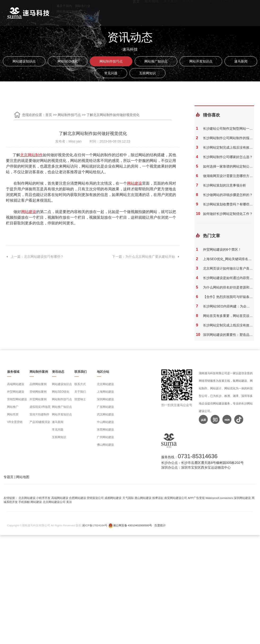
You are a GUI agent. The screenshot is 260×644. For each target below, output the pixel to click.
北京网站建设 (105, 384)
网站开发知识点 (201, 61)
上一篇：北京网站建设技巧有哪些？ (35, 257)
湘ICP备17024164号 (95, 525)
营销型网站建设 (17, 399)
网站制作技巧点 (111, 61)
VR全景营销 (15, 422)
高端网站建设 (16, 384)
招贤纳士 (80, 399)
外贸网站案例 (38, 399)
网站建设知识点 (24, 61)
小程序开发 (43, 498)
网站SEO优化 (68, 61)
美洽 (69, 502)
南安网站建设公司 (176, 498)
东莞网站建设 (105, 430)
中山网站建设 (105, 422)
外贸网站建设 (16, 392)
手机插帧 (24, 502)
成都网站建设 (113, 498)
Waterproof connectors (220, 498)
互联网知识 (147, 73)
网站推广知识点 (156, 61)
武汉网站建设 (105, 414)
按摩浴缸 (158, 498)
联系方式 (80, 384)
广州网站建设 (105, 437)
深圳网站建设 (105, 399)
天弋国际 (128, 498)
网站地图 (23, 477)
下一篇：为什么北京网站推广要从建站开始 (146, 257)
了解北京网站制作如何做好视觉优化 (113, 115)
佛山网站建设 (105, 445)
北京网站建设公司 (54, 502)
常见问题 (111, 73)
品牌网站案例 (38, 384)
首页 (49, 115)
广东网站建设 (105, 407)
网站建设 (36, 502)
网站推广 (13, 407)
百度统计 (160, 525)
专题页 (9, 477)
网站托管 (13, 414)
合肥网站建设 (78, 498)
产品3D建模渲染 (40, 422)
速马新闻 (241, 61)
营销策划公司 (95, 498)
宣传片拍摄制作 (39, 414)
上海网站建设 (105, 392)
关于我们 (80, 392)
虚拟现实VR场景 (40, 407)
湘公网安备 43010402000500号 (133, 525)
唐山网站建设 (143, 498)
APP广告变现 (196, 498)
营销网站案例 (38, 392)
